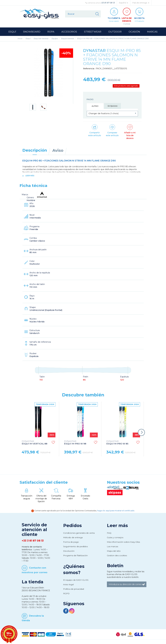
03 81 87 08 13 (108, 3)
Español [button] (124, 3)
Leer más (30, 176)
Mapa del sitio (114, 551)
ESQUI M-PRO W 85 (117, 443)
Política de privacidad (74, 589)
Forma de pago (71, 542)
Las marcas (112, 546)
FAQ (109, 533)
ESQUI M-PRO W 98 (75, 443)
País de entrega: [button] (141, 3)
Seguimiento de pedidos (75, 546)
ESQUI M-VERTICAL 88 (34, 443)
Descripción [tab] (35, 150)
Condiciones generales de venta (79, 533)
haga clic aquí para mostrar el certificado (116, 511)
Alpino (95, 106)
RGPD (66, 593)
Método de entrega (73, 537)
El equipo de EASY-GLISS (76, 580)
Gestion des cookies (117, 555)
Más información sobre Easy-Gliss (123, 542)
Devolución (69, 551)
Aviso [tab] (58, 150)
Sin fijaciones (112, 106)
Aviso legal (68, 584)
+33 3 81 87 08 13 (33, 541)
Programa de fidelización (75, 555)
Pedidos (72, 525)
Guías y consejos (115, 537)
